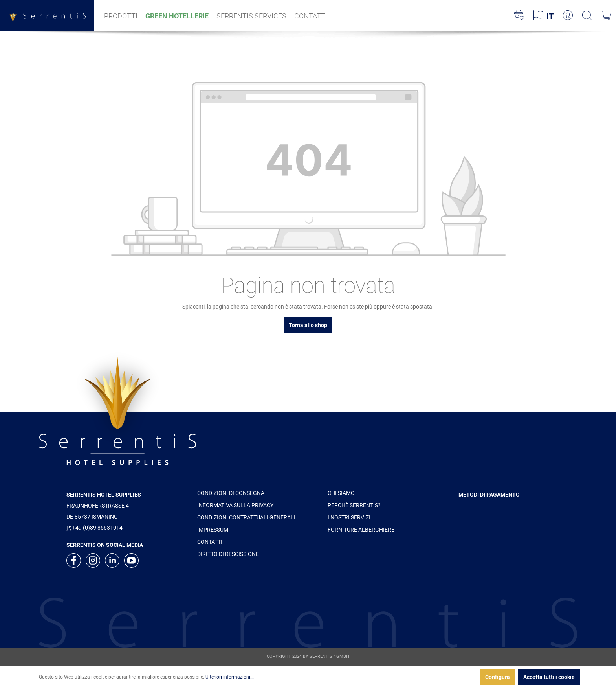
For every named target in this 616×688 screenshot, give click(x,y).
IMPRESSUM (213, 530)
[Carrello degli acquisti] (606, 16)
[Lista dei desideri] (519, 16)
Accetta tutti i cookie (549, 677)
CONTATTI (210, 542)
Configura (498, 677)
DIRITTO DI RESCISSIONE (228, 554)
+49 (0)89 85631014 (97, 528)
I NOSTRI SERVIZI (349, 517)
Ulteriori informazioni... (230, 677)
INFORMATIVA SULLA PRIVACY (235, 505)
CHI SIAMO (341, 493)
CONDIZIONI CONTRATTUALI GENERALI (246, 517)
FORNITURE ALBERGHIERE (361, 530)
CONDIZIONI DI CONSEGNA (231, 493)
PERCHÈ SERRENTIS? (354, 505)
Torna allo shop (308, 325)
